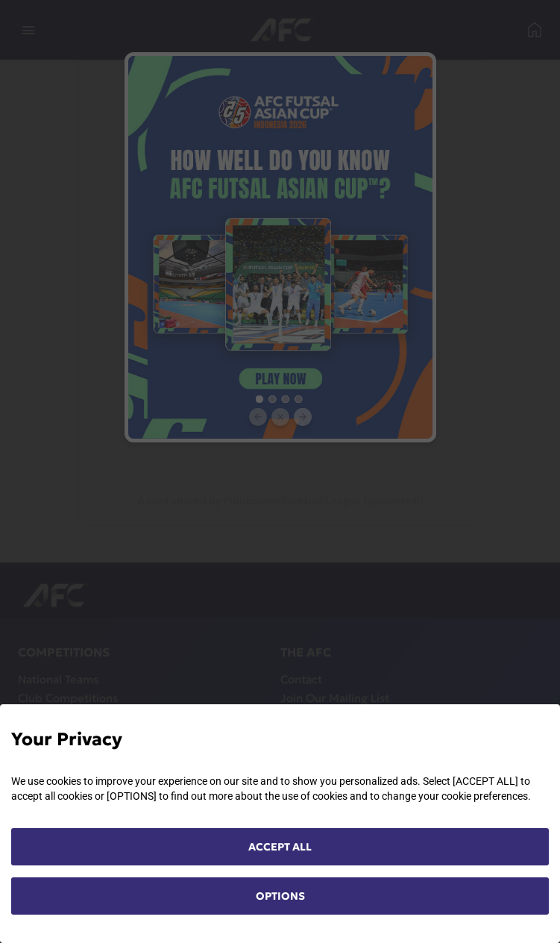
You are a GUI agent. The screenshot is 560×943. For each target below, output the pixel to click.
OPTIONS (280, 896)
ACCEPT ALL (280, 847)
